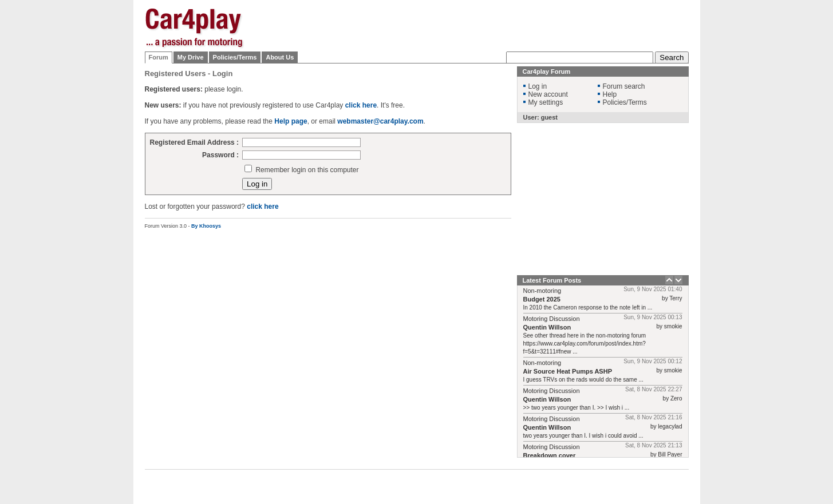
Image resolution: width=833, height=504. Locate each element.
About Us (280, 57)
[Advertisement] (746, 180)
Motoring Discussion (552, 319)
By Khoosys (206, 226)
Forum (159, 57)
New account (548, 94)
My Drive (191, 57)
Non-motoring (542, 291)
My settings (546, 102)
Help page (291, 121)
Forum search (624, 86)
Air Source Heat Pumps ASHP (568, 371)
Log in (538, 86)
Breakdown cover (550, 455)
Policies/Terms (235, 57)
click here (361, 105)
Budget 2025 (542, 299)
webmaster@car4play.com (380, 121)
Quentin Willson (547, 327)
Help (610, 94)
